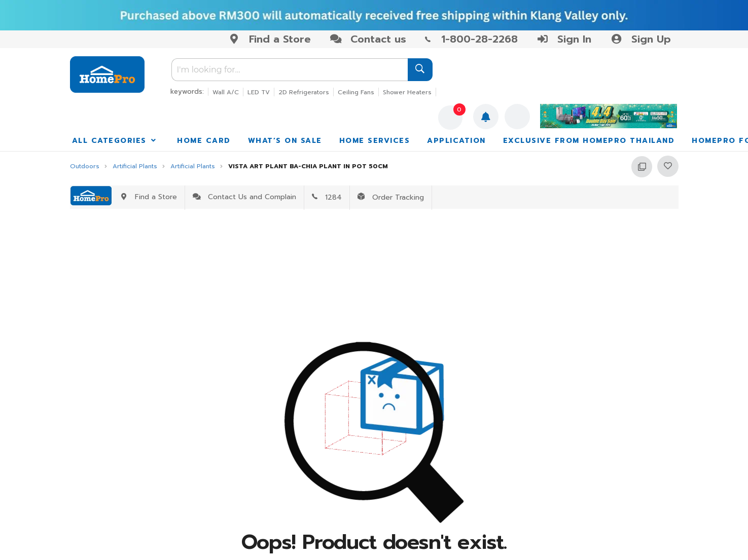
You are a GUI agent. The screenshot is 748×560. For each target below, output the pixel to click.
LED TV (259, 92)
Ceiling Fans (356, 92)
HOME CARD (204, 141)
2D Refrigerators (304, 92)
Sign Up (640, 39)
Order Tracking (391, 197)
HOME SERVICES (375, 141)
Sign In (564, 39)
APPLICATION (456, 141)
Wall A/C (226, 92)
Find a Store (270, 39)
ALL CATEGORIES (115, 141)
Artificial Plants (135, 166)
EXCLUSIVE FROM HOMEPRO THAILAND (589, 141)
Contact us (368, 39)
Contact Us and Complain (244, 197)
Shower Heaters (407, 92)
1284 (327, 197)
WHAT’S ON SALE (285, 141)
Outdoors (85, 166)
